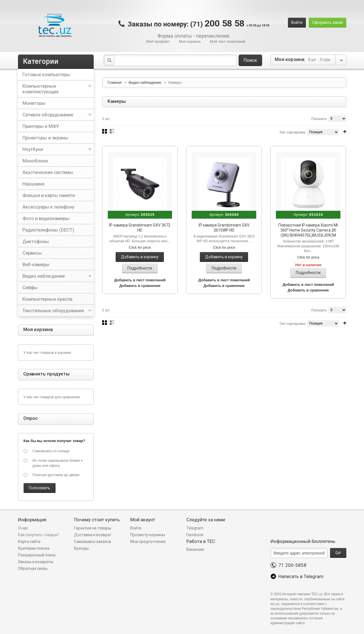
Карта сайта (29, 542)
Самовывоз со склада (51, 451)
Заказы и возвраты (36, 562)
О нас (23, 528)
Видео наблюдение (145, 82)
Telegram (195, 528)
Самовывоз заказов (93, 542)
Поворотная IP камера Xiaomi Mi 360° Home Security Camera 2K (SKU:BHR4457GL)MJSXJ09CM (308, 230)
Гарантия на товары (93, 528)
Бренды (81, 548)
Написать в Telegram (297, 576)
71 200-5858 (289, 565)
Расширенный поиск (37, 555)
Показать (319, 119)
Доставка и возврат (93, 535)
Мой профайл (158, 41)
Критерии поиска (34, 548)
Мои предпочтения (148, 542)
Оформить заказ (328, 22)
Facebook (195, 535)
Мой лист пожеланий (228, 41)
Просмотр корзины (148, 535)
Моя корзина (190, 41)
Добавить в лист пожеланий (140, 280)
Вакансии (195, 549)
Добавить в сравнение (140, 286)
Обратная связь (33, 569)
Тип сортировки (292, 132)
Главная (115, 82)
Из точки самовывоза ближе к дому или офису (58, 463)
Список (112, 131)
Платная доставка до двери (56, 475)
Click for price (140, 247)
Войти (297, 22)
